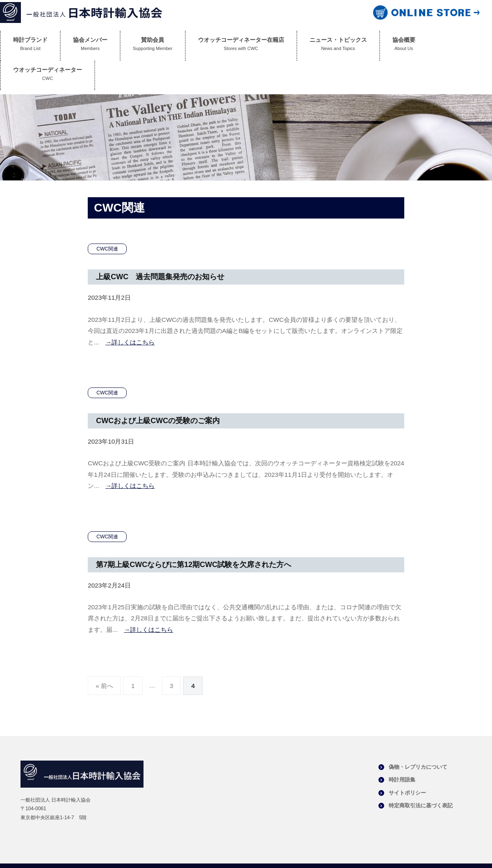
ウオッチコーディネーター (48, 76)
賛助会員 (153, 46)
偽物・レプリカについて (418, 767)
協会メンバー (90, 46)
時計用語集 (402, 780)
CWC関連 (107, 249)
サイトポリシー (407, 793)
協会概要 (404, 46)
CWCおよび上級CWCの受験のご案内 (158, 421)
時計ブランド (30, 46)
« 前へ (104, 686)
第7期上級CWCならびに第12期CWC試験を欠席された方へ (194, 565)
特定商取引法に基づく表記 (421, 805)
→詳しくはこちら (130, 342)
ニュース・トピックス (338, 46)
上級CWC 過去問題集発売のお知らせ (160, 277)
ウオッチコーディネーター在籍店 (241, 46)
